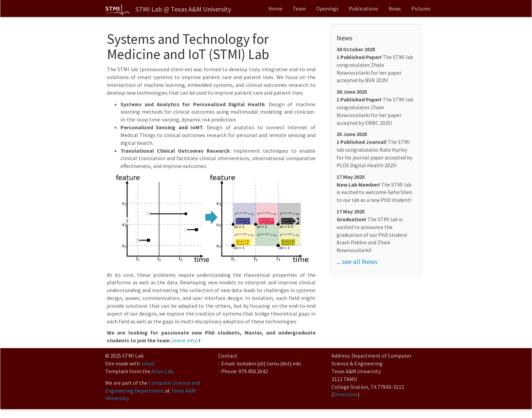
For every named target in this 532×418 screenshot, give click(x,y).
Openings (327, 8)
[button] (125, 219)
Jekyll (148, 363)
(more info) (184, 340)
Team (299, 8)
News (395, 8)
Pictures (421, 8)
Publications (364, 8)
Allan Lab (162, 371)
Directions (346, 394)
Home (275, 8)
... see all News (357, 261)
